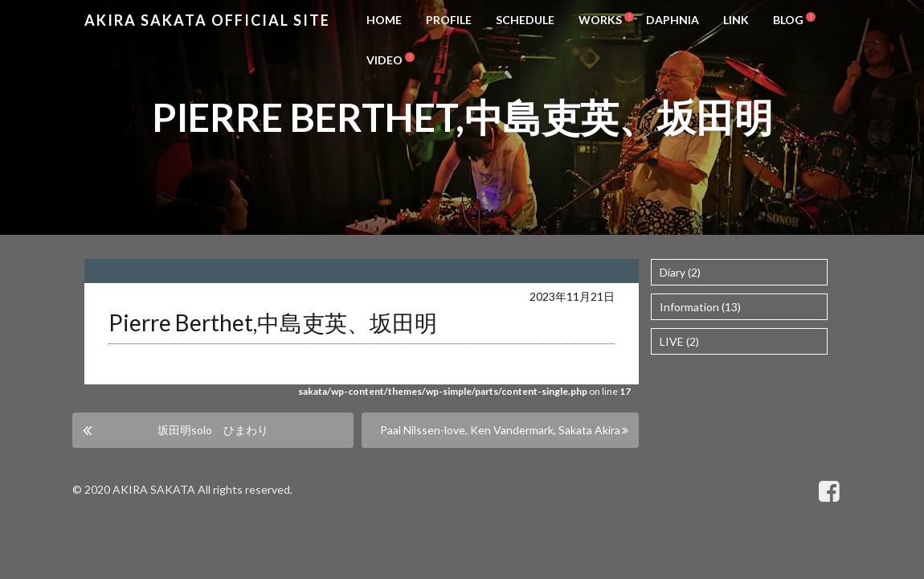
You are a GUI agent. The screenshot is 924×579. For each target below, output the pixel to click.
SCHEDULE (525, 20)
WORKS (600, 20)
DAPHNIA (673, 20)
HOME (384, 20)
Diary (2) (680, 272)
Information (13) (700, 307)
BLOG (788, 20)
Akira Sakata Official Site (207, 20)
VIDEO (384, 60)
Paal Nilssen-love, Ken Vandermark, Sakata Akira (500, 430)
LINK (736, 20)
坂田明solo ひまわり (213, 430)
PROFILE (449, 20)
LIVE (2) (679, 341)
